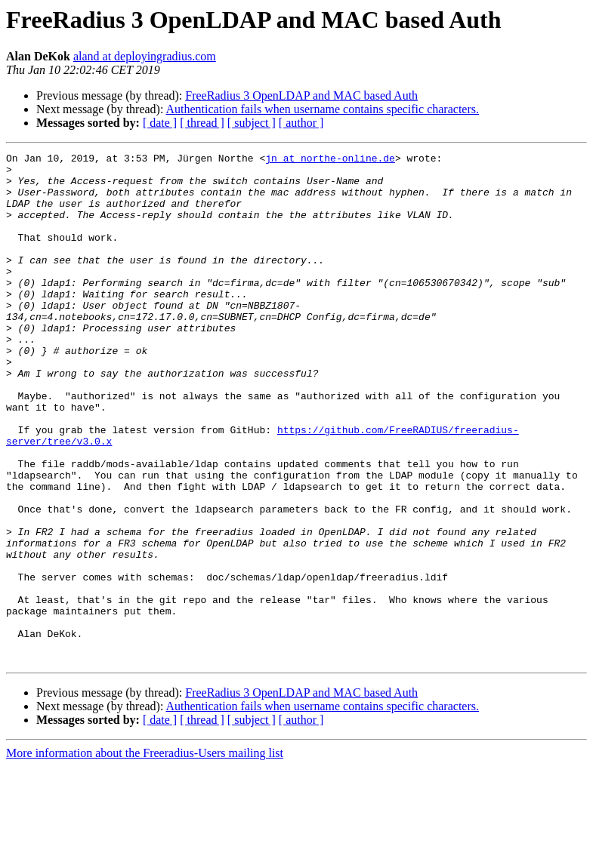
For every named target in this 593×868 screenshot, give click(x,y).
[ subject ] (252, 123)
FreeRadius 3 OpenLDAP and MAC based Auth (301, 95)
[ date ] (160, 123)
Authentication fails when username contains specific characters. (323, 109)
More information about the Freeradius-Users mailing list (145, 855)
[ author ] (301, 123)
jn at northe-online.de (330, 160)
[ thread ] (202, 123)
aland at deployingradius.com (145, 56)
